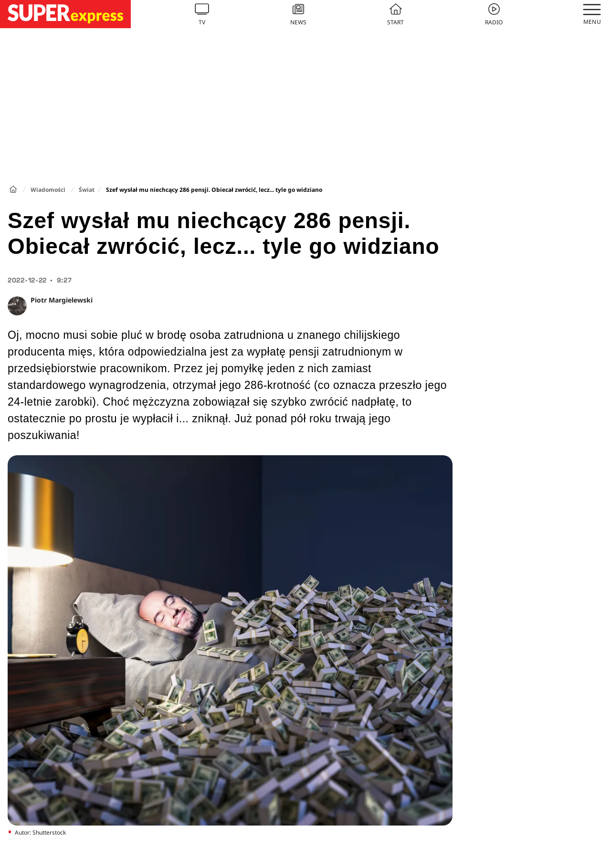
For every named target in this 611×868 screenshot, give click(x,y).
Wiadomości (48, 190)
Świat (87, 190)
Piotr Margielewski (62, 300)
